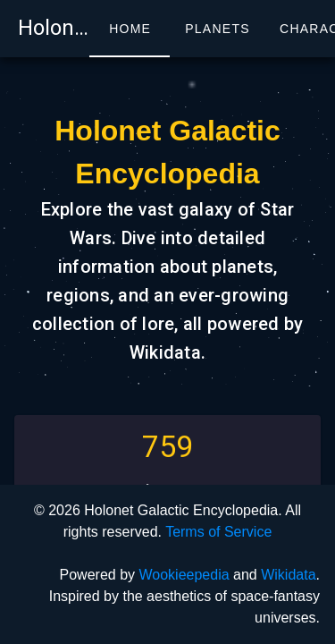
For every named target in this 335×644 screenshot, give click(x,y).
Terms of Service (218, 532)
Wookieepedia (184, 575)
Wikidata (288, 575)
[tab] (130, 29)
